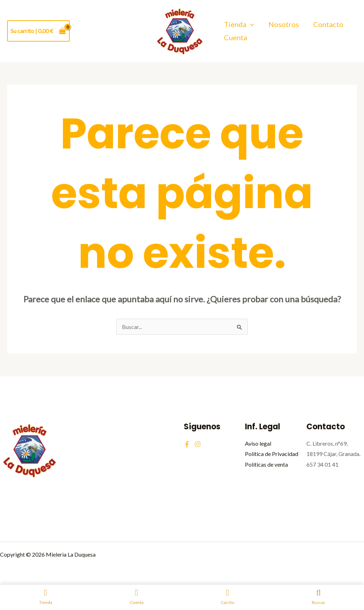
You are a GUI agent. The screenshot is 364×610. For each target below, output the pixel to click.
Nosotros (284, 24)
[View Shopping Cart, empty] (38, 31)
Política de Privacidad (272, 454)
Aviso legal (258, 443)
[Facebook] (187, 444)
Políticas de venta (266, 464)
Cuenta (235, 37)
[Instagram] (198, 444)
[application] (250, 24)
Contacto (328, 24)
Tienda (239, 24)
